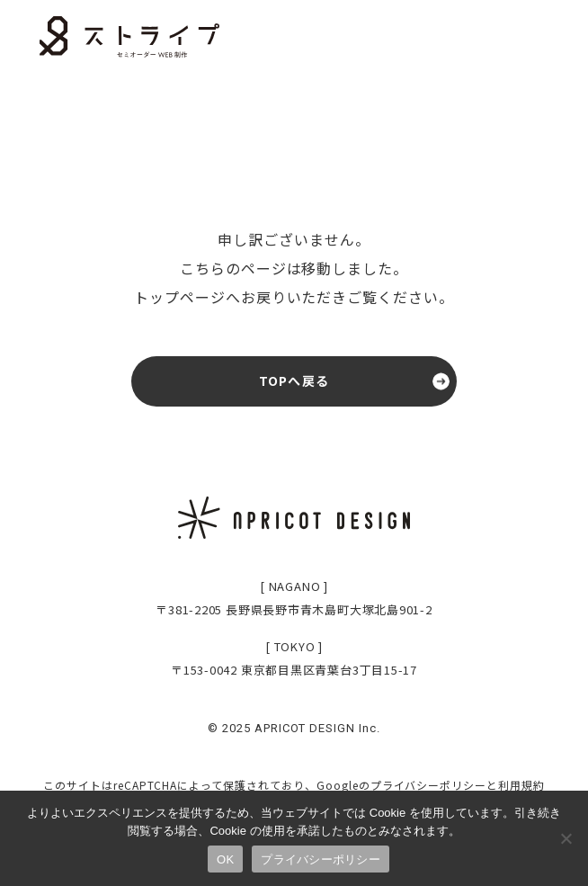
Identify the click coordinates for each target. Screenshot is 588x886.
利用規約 (521, 785)
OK (225, 859)
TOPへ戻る (294, 380)
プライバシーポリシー (429, 785)
